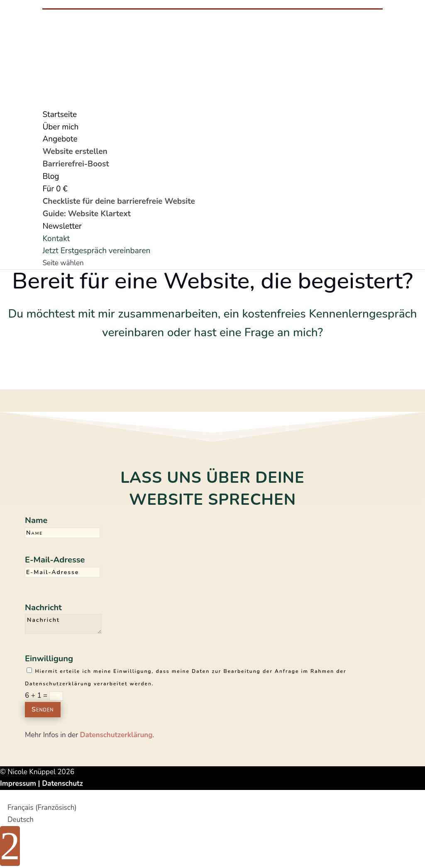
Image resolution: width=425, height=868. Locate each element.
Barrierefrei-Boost (76, 164)
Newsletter (62, 226)
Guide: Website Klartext (86, 214)
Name (36, 520)
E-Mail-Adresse (55, 560)
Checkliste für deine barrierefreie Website (118, 201)
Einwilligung (49, 659)
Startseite (60, 115)
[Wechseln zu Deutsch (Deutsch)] (17, 820)
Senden (43, 709)
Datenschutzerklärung (116, 735)
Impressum (18, 784)
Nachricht (43, 608)
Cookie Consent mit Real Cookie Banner (62, 796)
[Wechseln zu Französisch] (46, 102)
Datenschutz (62, 784)
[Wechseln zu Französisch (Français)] (38, 808)
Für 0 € (55, 189)
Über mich (60, 127)
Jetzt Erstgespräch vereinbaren (96, 251)
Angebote (60, 139)
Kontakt (56, 239)
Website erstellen (75, 152)
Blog (51, 176)
